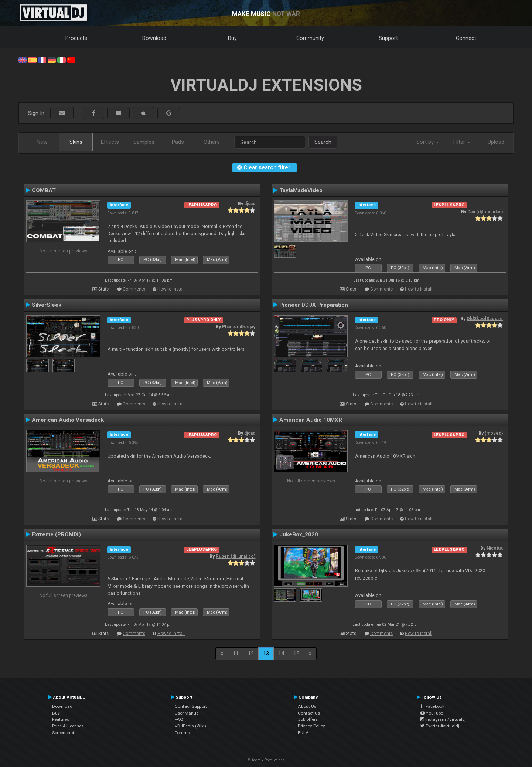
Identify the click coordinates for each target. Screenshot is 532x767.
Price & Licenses (68, 726)
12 (251, 654)
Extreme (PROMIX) (56, 534)
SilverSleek (47, 305)
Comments (134, 289)
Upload (496, 142)
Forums (182, 733)
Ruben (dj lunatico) (236, 556)
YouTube (432, 713)
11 (236, 654)
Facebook (432, 706)
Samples (144, 142)
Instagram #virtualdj (443, 719)
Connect (466, 38)
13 (266, 654)
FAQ (179, 719)
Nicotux (495, 548)
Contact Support (191, 706)
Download (154, 38)
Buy (232, 38)
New (42, 142)
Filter (462, 142)
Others (212, 142)
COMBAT (44, 190)
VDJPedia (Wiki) (190, 726)
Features (61, 719)
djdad (250, 204)
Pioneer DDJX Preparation (314, 305)
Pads (178, 142)
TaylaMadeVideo (301, 190)
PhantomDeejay (239, 327)
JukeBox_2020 (299, 534)
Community (310, 38)
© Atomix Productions (266, 760)
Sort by (428, 142)
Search (323, 142)
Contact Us (309, 713)
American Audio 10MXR (311, 420)
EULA (303, 733)
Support (388, 38)
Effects (110, 142)
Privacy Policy (311, 726)
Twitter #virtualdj (440, 726)
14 (281, 654)
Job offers (308, 719)
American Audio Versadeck (68, 420)
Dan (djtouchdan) (485, 212)
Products (76, 38)
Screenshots (64, 733)
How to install (171, 289)
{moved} (494, 433)
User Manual (187, 713)
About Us (307, 706)
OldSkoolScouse (485, 319)
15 (296, 654)
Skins (76, 142)
